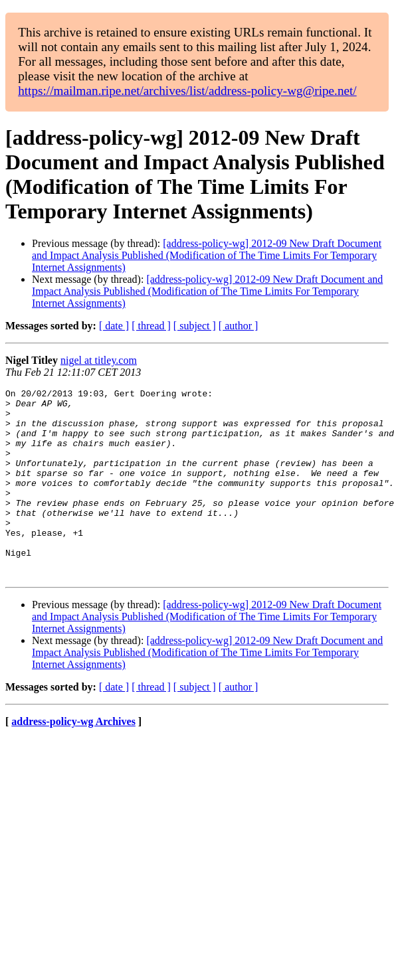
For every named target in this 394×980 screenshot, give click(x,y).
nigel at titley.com (99, 360)
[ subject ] (195, 326)
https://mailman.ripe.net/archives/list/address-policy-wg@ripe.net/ (187, 91)
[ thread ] (151, 326)
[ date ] (114, 326)
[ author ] (239, 326)
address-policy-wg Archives (73, 759)
